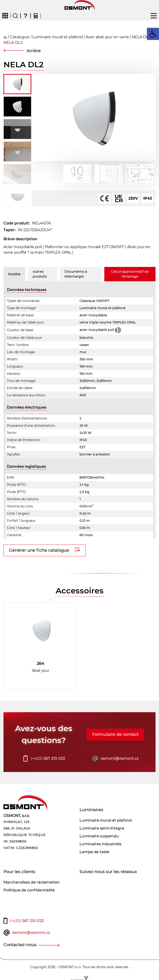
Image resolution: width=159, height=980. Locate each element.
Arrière (34, 51)
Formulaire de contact (115, 734)
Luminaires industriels (100, 844)
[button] (153, 34)
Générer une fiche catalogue (39, 550)
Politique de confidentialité (29, 890)
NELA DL (140, 37)
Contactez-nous (20, 945)
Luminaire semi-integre (102, 828)
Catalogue (20, 37)
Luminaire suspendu (99, 836)
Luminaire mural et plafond (57, 37)
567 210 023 (48, 759)
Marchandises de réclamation (32, 882)
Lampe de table (94, 852)
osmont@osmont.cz (120, 758)
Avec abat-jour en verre (107, 37)
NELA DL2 (13, 43)
